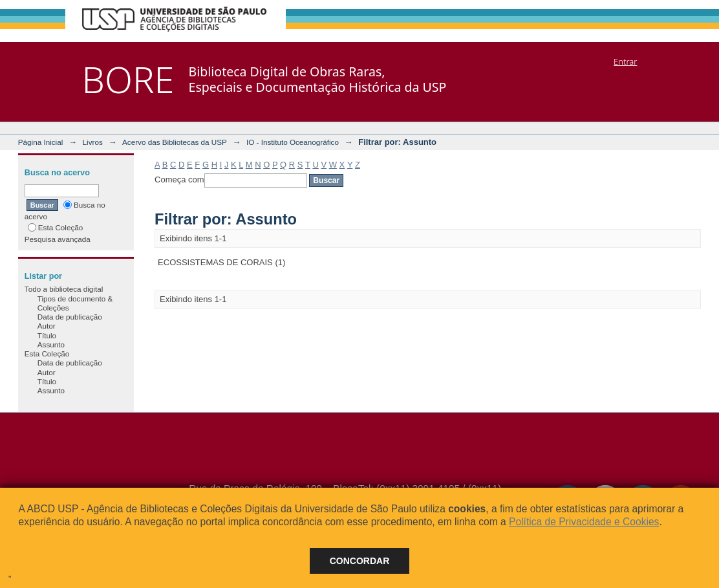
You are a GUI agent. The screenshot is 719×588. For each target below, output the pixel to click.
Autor (47, 326)
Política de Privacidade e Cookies (584, 522)
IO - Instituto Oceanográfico (293, 142)
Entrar (625, 61)
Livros (93, 142)
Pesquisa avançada (58, 239)
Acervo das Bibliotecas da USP (175, 142)
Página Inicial (41, 142)
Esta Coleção (56, 227)
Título (47, 335)
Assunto (51, 344)
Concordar (360, 561)
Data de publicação (70, 317)
